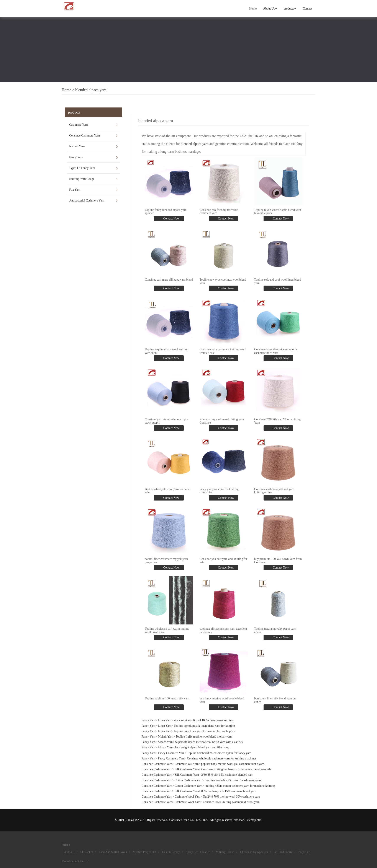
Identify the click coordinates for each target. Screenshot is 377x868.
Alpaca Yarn (165, 742)
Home (253, 9)
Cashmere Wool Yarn (188, 797)
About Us (270, 9)
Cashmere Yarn (79, 125)
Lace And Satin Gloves (113, 852)
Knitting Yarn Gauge (82, 179)
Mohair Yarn (166, 737)
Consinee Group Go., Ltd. (185, 820)
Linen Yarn (165, 720)
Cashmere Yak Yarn (187, 764)
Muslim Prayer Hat (144, 852)
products (290, 9)
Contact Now (171, 219)
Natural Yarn (77, 146)
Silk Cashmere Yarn (187, 769)
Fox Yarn (75, 190)
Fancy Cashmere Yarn (171, 753)
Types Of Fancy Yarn (82, 168)
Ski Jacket (87, 852)
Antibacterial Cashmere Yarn (87, 201)
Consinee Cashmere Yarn (84, 136)
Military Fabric (225, 852)
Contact (307, 9)
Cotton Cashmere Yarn (188, 780)
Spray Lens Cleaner (198, 852)
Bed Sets (69, 852)
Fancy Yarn (76, 157)
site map (239, 820)
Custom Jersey (171, 852)
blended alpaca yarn (91, 90)
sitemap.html (254, 820)
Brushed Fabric (283, 852)
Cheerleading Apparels (254, 852)
